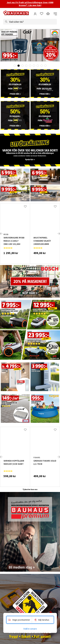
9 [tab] (45, 66)
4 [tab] (26, 66)
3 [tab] (22, 66)
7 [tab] (38, 66)
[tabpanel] (30, 45)
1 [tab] (15, 66)
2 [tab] (19, 66)
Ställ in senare (30, 629)
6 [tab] (34, 66)
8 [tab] (42, 66)
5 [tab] (30, 66)
